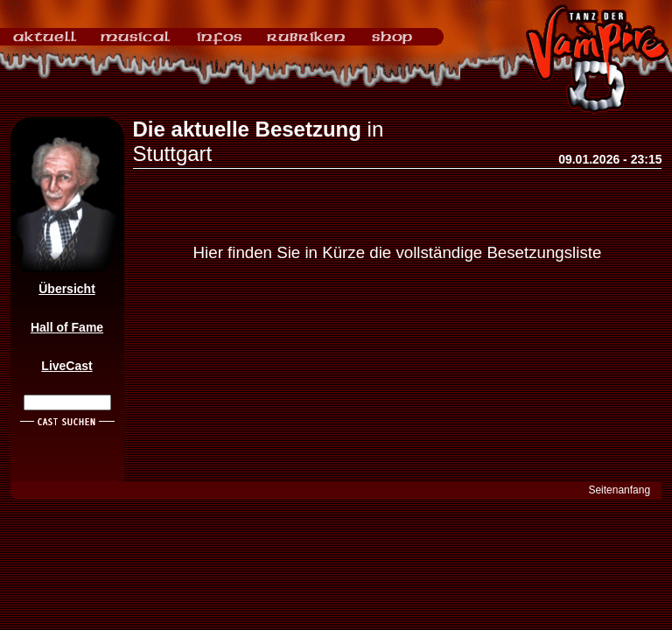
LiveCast (66, 366)
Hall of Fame (67, 327)
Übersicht (67, 289)
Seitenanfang (619, 490)
